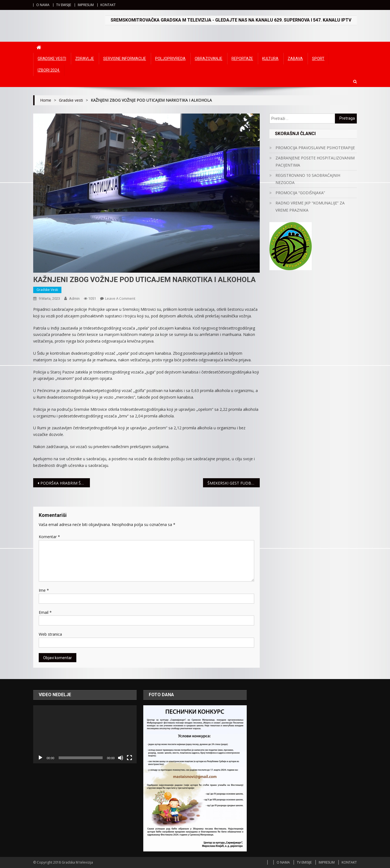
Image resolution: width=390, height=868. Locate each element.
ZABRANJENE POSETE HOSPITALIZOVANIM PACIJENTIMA (315, 161)
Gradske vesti (52, 59)
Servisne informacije (125, 59)
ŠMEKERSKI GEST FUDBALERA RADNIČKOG (234, 483)
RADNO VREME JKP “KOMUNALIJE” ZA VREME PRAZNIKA (310, 207)
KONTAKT (108, 5)
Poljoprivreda (170, 59)
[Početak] (40, 758)
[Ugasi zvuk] (121, 758)
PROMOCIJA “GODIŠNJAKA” (300, 193)
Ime (44, 590)
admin (74, 298)
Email (45, 612)
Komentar (49, 537)
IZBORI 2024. (49, 70)
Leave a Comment (120, 298)
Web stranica (50, 634)
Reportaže (242, 59)
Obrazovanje (209, 59)
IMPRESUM (86, 5)
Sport (318, 59)
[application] (85, 734)
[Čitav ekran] (129, 758)
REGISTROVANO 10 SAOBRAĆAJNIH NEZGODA (308, 179)
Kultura (270, 59)
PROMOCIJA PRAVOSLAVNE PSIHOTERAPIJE (315, 148)
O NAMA (43, 5)
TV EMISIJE (64, 5)
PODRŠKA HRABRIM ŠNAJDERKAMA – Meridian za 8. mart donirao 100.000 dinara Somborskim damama (65, 483)
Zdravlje (85, 59)
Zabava (295, 59)
